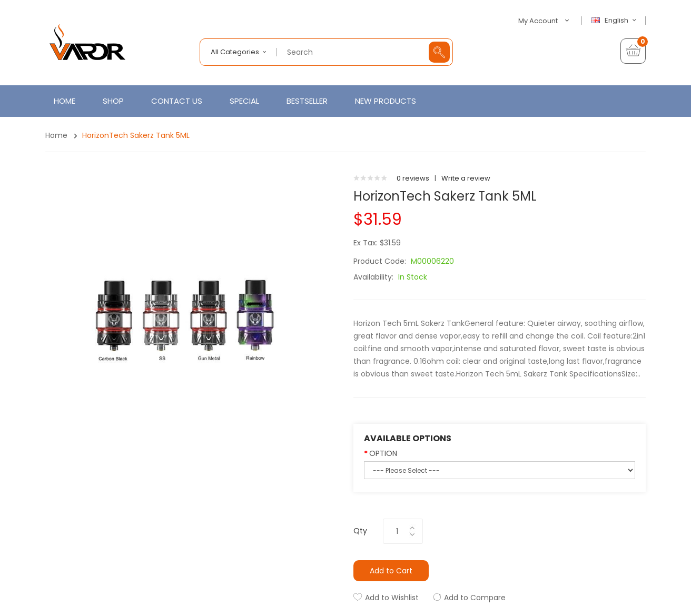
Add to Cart (391, 571)
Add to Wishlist (392, 598)
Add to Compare (475, 598)
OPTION (383, 453)
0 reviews (413, 178)
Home (56, 135)
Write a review (466, 178)
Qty (360, 531)
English (615, 21)
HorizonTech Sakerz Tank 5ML (136, 135)
